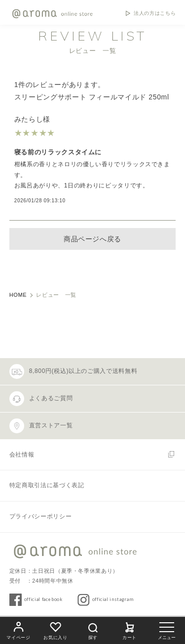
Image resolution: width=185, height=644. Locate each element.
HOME (18, 295)
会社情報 (22, 455)
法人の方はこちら (155, 13)
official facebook (43, 599)
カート (130, 629)
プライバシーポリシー (40, 516)
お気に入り (55, 629)
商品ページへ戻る (92, 239)
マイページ (18, 629)
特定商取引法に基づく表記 (47, 485)
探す (93, 630)
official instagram (113, 599)
